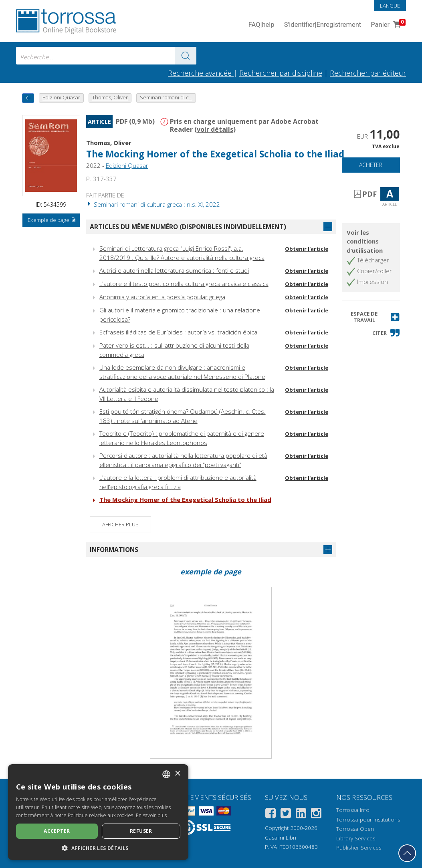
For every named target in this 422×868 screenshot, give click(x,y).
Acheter (371, 165)
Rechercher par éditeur (368, 73)
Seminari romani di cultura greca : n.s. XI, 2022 (153, 204)
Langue (390, 6)
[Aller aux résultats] (186, 56)
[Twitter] (286, 815)
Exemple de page (52, 220)
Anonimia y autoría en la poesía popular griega (162, 297)
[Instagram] (316, 815)
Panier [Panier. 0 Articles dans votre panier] (387, 25)
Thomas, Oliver (109, 143)
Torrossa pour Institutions (368, 820)
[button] (371, 317)
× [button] (177, 774)
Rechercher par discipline (281, 73)
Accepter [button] (57, 831)
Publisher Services (359, 848)
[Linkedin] (301, 815)
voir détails (215, 129)
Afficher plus (120, 524)
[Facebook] (271, 815)
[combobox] (106, 56)
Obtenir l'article (307, 249)
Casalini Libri (281, 838)
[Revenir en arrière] (28, 98)
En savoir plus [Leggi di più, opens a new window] (151, 815)
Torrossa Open (355, 829)
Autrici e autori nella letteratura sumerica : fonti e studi (174, 270)
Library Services (356, 838)
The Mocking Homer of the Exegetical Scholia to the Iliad (215, 154)
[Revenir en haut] (407, 853)
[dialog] (98, 812)
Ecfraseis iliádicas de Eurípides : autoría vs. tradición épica (178, 332)
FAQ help (261, 25)
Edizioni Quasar (127, 165)
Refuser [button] (141, 831)
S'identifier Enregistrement (323, 25)
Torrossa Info (353, 810)
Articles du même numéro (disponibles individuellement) (188, 227)
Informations (114, 550)
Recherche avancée (201, 73)
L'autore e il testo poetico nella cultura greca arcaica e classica (184, 284)
